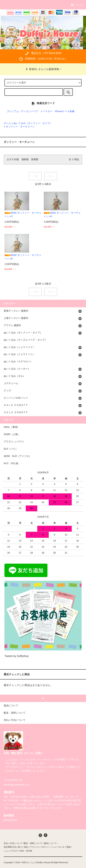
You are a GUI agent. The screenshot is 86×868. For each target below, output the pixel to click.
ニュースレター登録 (61, 847)
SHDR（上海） (12, 434)
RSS (22, 851)
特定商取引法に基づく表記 (16, 847)
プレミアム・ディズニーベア (22, 111)
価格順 (25, 159)
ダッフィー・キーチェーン (20, 127)
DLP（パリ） (11, 449)
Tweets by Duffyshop (16, 656)
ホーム (7, 123)
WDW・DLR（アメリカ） (18, 456)
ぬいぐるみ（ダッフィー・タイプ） (33, 123)
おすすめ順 (13, 159)
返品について (50, 843)
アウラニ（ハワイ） (15, 442)
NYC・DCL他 (11, 463)
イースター (46, 111)
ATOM (29, 851)
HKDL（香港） (12, 427)
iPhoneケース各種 (65, 111)
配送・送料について (33, 843)
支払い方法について (13, 843)
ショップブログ (11, 851)
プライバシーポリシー (40, 847)
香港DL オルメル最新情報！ (43, 69)
